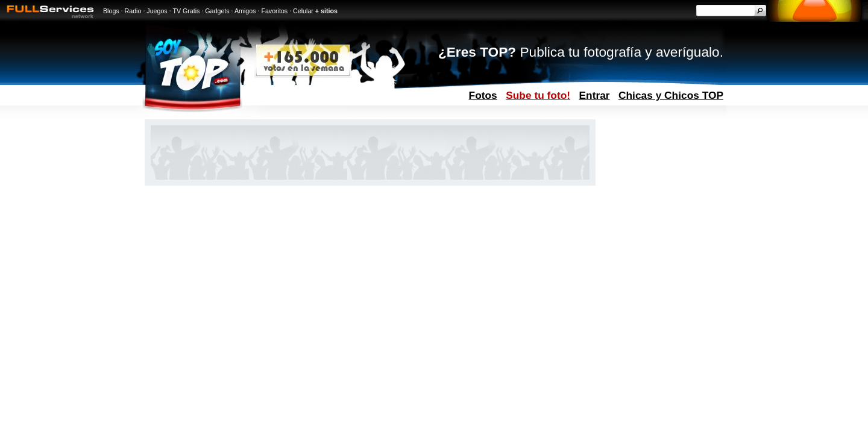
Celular (303, 11)
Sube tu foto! (538, 95)
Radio (133, 11)
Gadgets (217, 11)
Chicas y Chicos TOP (671, 95)
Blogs (111, 11)
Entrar (595, 95)
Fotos (483, 95)
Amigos (245, 11)
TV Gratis (186, 11)
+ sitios (326, 11)
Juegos (157, 11)
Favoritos (274, 11)
